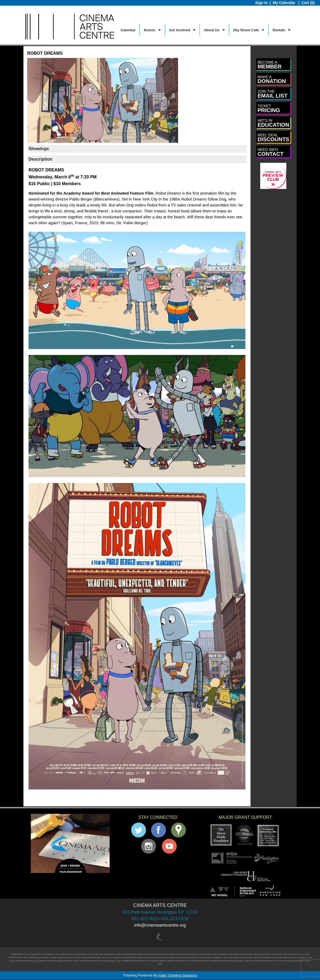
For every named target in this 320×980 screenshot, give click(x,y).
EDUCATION (273, 123)
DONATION (272, 79)
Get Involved (180, 30)
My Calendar (285, 3)
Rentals (279, 30)
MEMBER (269, 65)
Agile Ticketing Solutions (178, 975)
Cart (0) (308, 3)
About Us (212, 30)
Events (150, 30)
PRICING (269, 108)
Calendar (128, 30)
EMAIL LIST (272, 94)
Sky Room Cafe (246, 30)
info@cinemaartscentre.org (160, 925)
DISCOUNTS (273, 138)
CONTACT (270, 152)
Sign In (261, 3)
